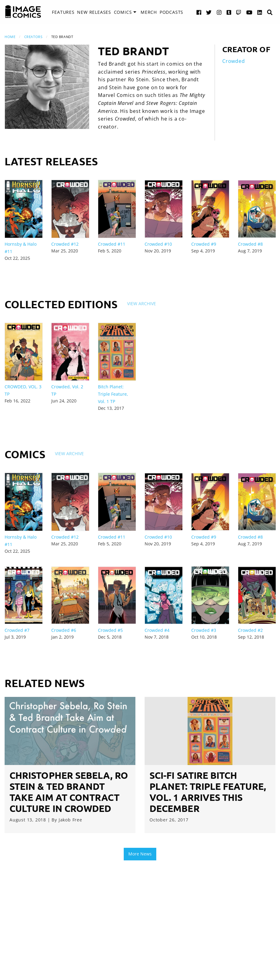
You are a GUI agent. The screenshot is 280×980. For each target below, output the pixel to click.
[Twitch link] (239, 12)
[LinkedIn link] (260, 12)
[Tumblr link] (229, 12)
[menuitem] (63, 12)
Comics (123, 12)
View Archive (142, 304)
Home (10, 37)
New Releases (94, 12)
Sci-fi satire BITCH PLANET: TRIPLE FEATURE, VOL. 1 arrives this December (208, 792)
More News (140, 854)
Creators (33, 37)
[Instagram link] (219, 12)
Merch (149, 12)
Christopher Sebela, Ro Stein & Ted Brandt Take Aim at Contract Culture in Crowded (69, 792)
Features (63, 12)
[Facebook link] (199, 12)
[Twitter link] (209, 12)
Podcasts (171, 12)
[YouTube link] (249, 12)
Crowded (234, 61)
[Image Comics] (23, 12)
